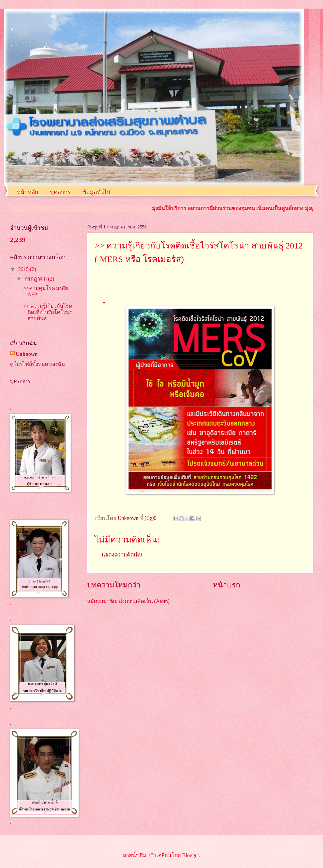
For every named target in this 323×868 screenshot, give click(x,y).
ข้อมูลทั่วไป (96, 192)
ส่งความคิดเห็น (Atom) (144, 601)
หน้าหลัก (28, 192)
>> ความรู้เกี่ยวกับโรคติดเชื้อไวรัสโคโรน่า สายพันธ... (48, 312)
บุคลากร (60, 192)
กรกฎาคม (36, 279)
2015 (24, 269)
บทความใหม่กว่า (114, 585)
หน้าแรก (227, 585)
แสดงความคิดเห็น (122, 555)
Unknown (27, 354)
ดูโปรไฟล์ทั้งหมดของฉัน (38, 364)
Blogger (190, 855)
